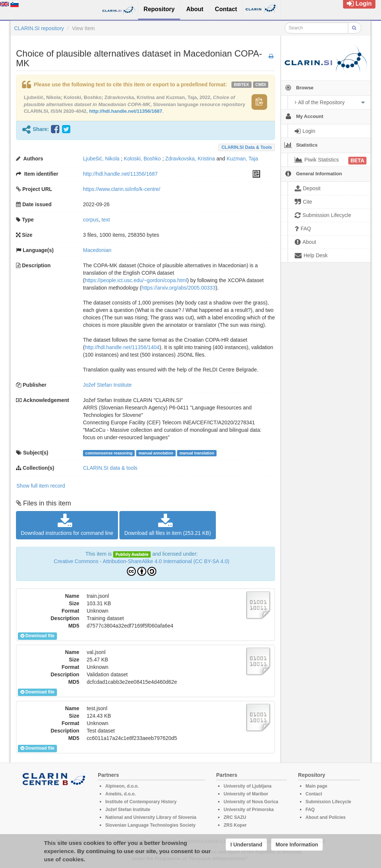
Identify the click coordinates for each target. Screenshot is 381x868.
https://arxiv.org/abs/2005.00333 (178, 288)
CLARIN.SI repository (39, 28)
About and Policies (326, 817)
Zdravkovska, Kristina (190, 159)
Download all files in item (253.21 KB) (168, 525)
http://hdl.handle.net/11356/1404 (122, 347)
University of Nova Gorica (251, 802)
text (106, 220)
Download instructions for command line (67, 525)
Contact (314, 794)
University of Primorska (249, 810)
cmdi (260, 84)
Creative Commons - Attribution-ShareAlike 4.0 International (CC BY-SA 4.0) (142, 561)
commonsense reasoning (109, 453)
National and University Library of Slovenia (151, 817)
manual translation (197, 453)
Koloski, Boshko (143, 159)
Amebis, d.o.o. (121, 794)
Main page (316, 786)
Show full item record (41, 486)
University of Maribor (246, 794)
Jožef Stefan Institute (107, 385)
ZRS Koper (235, 825)
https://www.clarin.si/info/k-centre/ (122, 189)
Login (359, 4)
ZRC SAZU (235, 817)
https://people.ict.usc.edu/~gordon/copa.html (136, 280)
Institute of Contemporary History (141, 802)
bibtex (241, 84)
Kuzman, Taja (242, 159)
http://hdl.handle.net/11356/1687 (126, 111)
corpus (91, 220)
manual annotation (156, 453)
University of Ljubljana (248, 786)
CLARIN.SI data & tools (247, 147)
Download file (37, 636)
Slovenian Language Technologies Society (151, 825)
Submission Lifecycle (328, 802)
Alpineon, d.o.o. (122, 786)
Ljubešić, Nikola (101, 159)
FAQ (310, 810)
